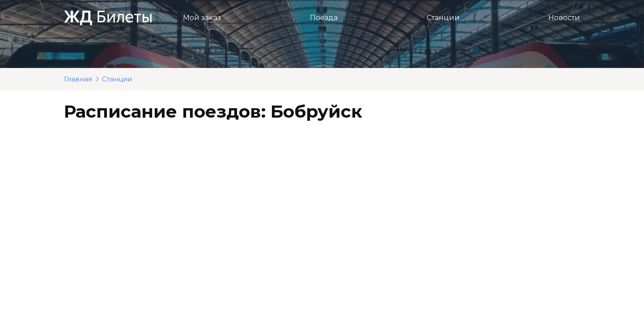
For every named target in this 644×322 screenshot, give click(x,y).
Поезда (324, 18)
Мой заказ (202, 18)
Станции (443, 18)
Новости (564, 18)
